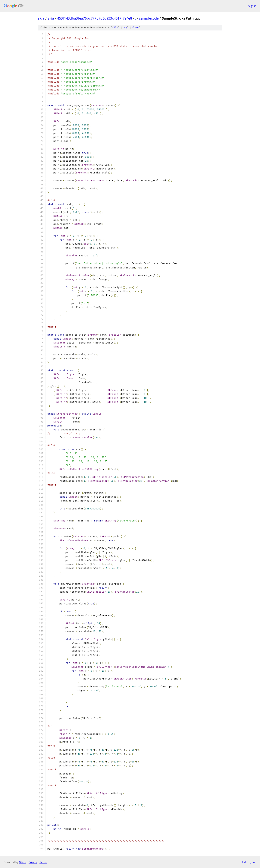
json (253, 862)
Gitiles (23, 862)
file (115, 28)
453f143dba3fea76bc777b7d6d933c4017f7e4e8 (95, 18)
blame (135, 28)
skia (41, 18)
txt (244, 862)
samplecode (149, 18)
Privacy (33, 862)
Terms (43, 862)
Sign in (252, 6)
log (125, 28)
